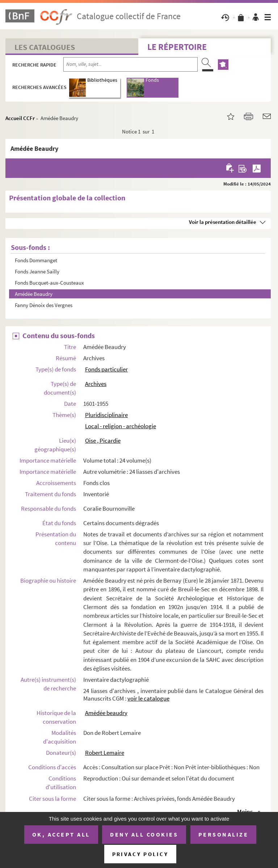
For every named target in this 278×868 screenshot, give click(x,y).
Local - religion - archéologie (121, 426)
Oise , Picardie (103, 441)
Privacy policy (140, 854)
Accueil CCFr (20, 118)
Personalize (224, 834)
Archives (96, 384)
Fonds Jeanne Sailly (37, 271)
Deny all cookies (144, 834)
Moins (245, 812)
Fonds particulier (106, 369)
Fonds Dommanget (36, 260)
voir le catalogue (148, 698)
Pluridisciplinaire (106, 415)
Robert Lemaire (105, 753)
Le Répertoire (177, 47)
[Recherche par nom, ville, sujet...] (130, 64)
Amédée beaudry (106, 713)
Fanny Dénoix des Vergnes (44, 305)
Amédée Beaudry (34, 294)
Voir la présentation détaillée (223, 222)
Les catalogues (45, 47)
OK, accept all (61, 834)
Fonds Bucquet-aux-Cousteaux (49, 283)
